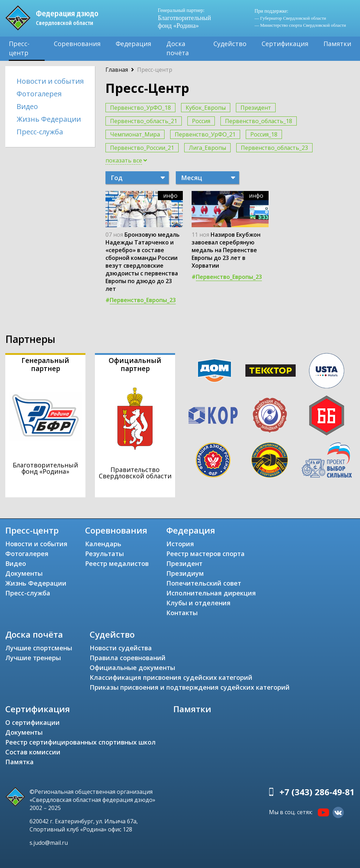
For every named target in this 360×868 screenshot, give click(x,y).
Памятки (337, 44)
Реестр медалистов (117, 563)
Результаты (104, 554)
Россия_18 (264, 134)
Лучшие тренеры (33, 658)
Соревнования (77, 44)
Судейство (230, 44)
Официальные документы (132, 668)
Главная (117, 70)
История (180, 544)
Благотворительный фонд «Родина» (184, 18)
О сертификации (33, 722)
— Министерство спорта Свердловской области (300, 25)
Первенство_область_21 (144, 121)
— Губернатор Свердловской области (290, 18)
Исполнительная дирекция (211, 593)
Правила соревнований (128, 658)
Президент (256, 108)
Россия (201, 121)
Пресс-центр (19, 48)
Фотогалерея (39, 94)
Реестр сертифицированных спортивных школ (81, 742)
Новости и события (50, 81)
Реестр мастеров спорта (205, 554)
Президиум (185, 573)
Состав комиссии (33, 752)
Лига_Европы (207, 148)
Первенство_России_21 (142, 148)
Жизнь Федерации (49, 119)
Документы (24, 573)
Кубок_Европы (206, 108)
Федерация (133, 44)
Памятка (20, 762)
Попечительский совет (204, 583)
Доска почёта (178, 48)
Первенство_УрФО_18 (140, 108)
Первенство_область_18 (259, 121)
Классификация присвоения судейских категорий (171, 677)
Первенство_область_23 (274, 148)
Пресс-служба (40, 132)
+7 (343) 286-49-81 (317, 792)
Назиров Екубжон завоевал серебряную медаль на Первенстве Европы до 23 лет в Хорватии (226, 250)
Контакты (182, 613)
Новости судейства (121, 648)
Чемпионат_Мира (135, 134)
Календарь (103, 544)
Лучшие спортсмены (39, 648)
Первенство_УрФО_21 (205, 134)
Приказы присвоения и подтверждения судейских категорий (190, 687)
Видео (27, 106)
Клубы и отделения (198, 603)
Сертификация (285, 44)
